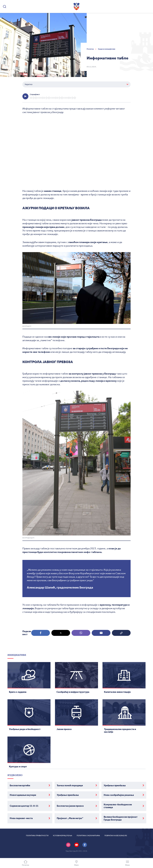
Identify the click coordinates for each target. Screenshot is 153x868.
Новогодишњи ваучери (23, 795)
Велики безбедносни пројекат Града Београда (121, 818)
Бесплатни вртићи (20, 785)
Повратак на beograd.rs (116, 836)
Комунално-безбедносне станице (118, 806)
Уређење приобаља (115, 785)
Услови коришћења (63, 836)
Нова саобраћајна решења (119, 795)
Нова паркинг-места (21, 818)
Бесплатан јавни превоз (70, 806)
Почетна (90, 49)
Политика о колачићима (88, 836)
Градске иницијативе (107, 49)
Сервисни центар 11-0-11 (24, 806)
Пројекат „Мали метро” (70, 818)
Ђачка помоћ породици (70, 785)
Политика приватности (37, 836)
